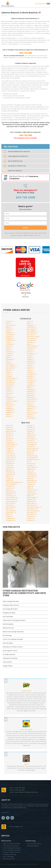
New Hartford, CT (32, 333)
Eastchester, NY (11, 460)
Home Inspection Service (10, 651)
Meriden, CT (9, 407)
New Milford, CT (32, 340)
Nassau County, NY (12, 501)
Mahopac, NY (10, 490)
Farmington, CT (10, 380)
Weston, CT (30, 403)
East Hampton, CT (11, 367)
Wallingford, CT (31, 386)
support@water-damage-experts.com (26, 792)
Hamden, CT (10, 392)
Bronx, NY (9, 437)
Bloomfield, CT (10, 335)
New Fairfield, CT (32, 331)
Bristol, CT (9, 342)
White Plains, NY (32, 515)
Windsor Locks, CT (32, 412)
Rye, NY (29, 461)
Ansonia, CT (9, 321)
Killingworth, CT (10, 397)
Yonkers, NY (30, 518)
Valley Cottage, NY (32, 498)
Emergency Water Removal (11, 605)
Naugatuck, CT (31, 325)
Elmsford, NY (10, 461)
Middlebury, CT (10, 409)
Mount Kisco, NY (11, 496)
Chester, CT (9, 348)
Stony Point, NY (31, 482)
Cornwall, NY (10, 450)
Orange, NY (9, 516)
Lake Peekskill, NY (11, 484)
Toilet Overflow (7, 662)
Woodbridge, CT (32, 418)
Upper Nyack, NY (32, 494)
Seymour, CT (31, 367)
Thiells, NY (30, 488)
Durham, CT (9, 363)
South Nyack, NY (32, 475)
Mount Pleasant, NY (12, 498)
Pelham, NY (30, 433)
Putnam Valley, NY (32, 450)
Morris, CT (30, 321)
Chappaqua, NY (10, 443)
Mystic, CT (30, 323)
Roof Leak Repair (8, 616)
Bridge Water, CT (11, 340)
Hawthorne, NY (10, 475)
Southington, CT (32, 374)
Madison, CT (10, 403)
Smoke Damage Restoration (12, 848)
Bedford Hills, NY (11, 431)
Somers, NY (30, 471)
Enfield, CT (9, 373)
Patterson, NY (31, 429)
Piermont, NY (31, 437)
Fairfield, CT (9, 376)
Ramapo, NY (31, 454)
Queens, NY (30, 452)
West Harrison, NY (32, 509)
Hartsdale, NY (10, 471)
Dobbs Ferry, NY (11, 458)
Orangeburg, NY (11, 518)
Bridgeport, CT (10, 338)
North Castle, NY (11, 511)
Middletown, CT (11, 412)
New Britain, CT (31, 327)
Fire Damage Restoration (16, 156)
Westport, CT (31, 405)
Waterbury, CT (31, 392)
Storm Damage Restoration (12, 850)
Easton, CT (9, 371)
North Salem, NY (11, 513)
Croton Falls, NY (11, 456)
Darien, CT (9, 357)
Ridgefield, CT (31, 361)
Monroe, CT (9, 416)
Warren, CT (30, 388)
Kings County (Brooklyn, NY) (14, 482)
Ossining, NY (31, 425)
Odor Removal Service (34, 844)
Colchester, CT (10, 352)
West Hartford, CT (32, 399)
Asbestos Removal (13, 171)
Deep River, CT (10, 359)
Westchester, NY (32, 505)
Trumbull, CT (31, 384)
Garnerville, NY (10, 463)
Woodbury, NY (31, 516)
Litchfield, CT (10, 399)
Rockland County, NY (33, 460)
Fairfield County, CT (12, 378)
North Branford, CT (33, 346)
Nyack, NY (9, 515)
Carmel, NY (9, 441)
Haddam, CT (10, 390)
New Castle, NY (10, 503)
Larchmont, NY (10, 486)
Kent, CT (8, 395)
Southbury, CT (31, 373)
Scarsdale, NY (31, 465)
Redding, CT (30, 359)
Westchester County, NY (34, 507)
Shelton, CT (30, 369)
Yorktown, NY (31, 520)
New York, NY (10, 509)
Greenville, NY (10, 384)
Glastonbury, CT (11, 382)
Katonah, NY (10, 480)
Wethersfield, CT (32, 407)
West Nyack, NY (32, 513)
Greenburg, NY (10, 467)
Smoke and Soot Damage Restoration (14, 620)
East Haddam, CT (11, 365)
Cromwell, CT (10, 354)
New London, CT (32, 338)
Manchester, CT (11, 405)
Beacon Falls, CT (11, 325)
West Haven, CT (32, 401)
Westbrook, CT (31, 397)
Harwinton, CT (10, 393)
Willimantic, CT (31, 409)
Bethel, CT (9, 331)
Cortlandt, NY (10, 452)
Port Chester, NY (32, 443)
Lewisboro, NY (10, 488)
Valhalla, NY (30, 496)
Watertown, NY (31, 501)
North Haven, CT (32, 348)
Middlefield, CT (10, 410)
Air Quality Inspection (15, 166)
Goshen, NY (9, 465)
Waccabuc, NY (31, 499)
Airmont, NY (9, 425)
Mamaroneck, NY (11, 492)
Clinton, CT (9, 350)
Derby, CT (9, 361)
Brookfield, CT (10, 344)
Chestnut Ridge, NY (12, 444)
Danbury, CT (10, 356)
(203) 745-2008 (43, 4)
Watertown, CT (31, 395)
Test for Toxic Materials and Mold (13, 639)
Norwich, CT (30, 352)
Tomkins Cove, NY (32, 490)
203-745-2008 (25, 197)
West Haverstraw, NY (33, 511)
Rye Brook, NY (31, 463)
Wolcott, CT (30, 416)
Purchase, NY (31, 446)
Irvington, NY (10, 479)
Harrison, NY (10, 469)
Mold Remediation (13, 161)
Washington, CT (32, 390)
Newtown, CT (31, 342)
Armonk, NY (9, 427)
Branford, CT (10, 337)
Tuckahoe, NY (31, 492)
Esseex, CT (9, 374)
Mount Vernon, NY (11, 499)
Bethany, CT (10, 329)
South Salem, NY (32, 477)
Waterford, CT (31, 393)
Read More (5, 812)
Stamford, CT (31, 376)
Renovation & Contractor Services (13, 647)
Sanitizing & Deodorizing (10, 658)
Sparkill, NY (30, 479)
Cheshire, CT (10, 346)
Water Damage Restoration (17, 151)
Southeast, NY (31, 473)
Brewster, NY (10, 435)
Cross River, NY (10, 454)
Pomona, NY (31, 441)
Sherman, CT (31, 371)
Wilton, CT (30, 410)
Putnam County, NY (33, 448)
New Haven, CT (31, 335)
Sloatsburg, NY (31, 469)
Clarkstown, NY (10, 446)
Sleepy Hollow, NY (32, 467)
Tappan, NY (30, 486)
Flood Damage (7, 635)
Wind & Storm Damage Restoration (13, 632)
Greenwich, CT (10, 386)
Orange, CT (30, 356)
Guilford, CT (9, 388)
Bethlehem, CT (10, 333)
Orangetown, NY (11, 520)
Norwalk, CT (30, 350)
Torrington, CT (31, 382)
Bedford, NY (10, 429)
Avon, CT (9, 323)
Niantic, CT (30, 344)
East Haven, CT (10, 369)
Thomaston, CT (31, 380)
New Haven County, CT (34, 337)
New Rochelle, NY (11, 507)
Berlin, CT (9, 327)
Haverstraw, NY (10, 473)
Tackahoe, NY (31, 484)
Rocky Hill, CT (31, 363)
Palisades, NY (31, 427)
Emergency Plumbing (9, 613)
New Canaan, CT (32, 329)
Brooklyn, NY (10, 439)
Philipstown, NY (31, 435)
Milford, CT (9, 414)
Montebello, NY (10, 494)
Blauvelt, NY (9, 433)
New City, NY (10, 505)
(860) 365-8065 (20, 790)
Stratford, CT (31, 378)
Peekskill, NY (31, 431)
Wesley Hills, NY (32, 503)
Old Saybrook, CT (32, 354)
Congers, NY (10, 448)
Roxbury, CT (30, 365)
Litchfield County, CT (12, 401)
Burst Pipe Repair (8, 643)
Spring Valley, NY (32, 480)
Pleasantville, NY (32, 439)
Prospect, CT (31, 357)
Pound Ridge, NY (32, 444)
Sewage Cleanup (8, 666)
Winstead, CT (31, 414)
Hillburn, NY (9, 477)
